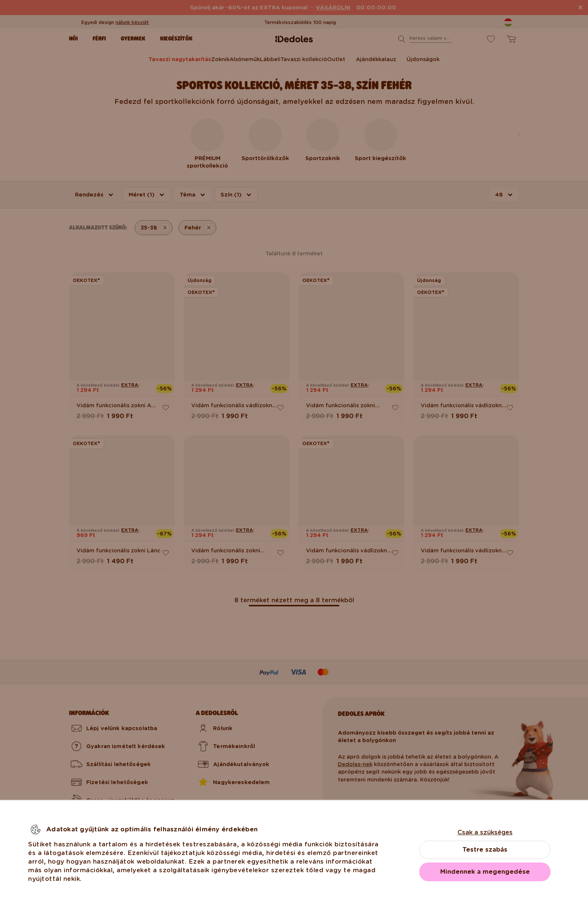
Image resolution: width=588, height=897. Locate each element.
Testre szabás (485, 850)
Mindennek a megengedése (485, 872)
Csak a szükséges (485, 832)
